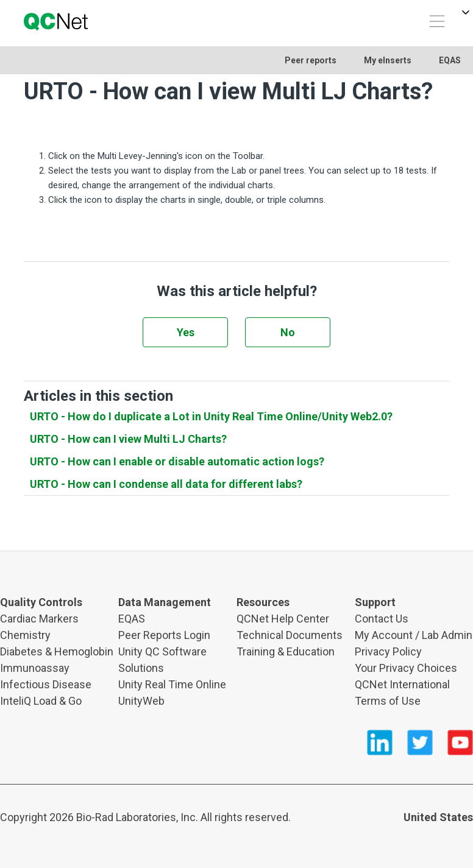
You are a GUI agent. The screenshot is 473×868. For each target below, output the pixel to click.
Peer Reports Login (164, 635)
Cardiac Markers (39, 619)
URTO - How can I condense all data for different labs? (166, 484)
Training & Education (286, 651)
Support (375, 602)
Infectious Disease (46, 684)
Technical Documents (290, 635)
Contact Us (382, 619)
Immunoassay (35, 668)
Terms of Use (388, 701)
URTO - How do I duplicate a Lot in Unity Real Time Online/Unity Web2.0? (211, 416)
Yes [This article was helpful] (186, 332)
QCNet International (402, 684)
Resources (263, 602)
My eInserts (388, 60)
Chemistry (25, 635)
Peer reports (311, 60)
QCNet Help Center (283, 619)
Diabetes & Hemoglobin (57, 651)
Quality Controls (41, 602)
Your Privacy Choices (406, 668)
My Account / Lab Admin (414, 635)
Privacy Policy (388, 651)
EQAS (450, 60)
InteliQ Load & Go (41, 701)
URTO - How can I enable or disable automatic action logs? (177, 461)
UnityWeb (141, 701)
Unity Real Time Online (172, 684)
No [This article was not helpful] (288, 332)
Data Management (165, 602)
